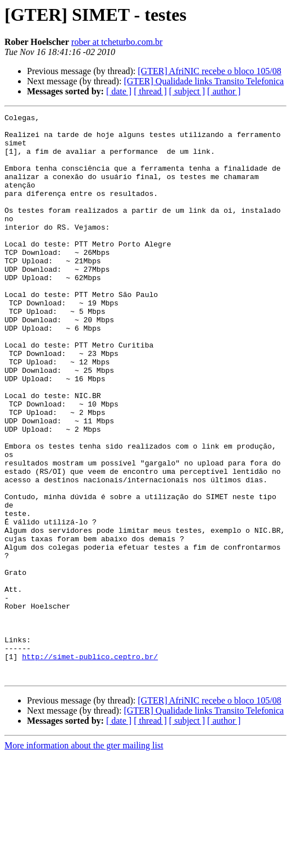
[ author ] (224, 91)
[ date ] (119, 91)
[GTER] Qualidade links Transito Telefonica (204, 81)
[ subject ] (187, 91)
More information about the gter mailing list (84, 858)
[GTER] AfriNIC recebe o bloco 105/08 (209, 71)
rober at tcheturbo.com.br (117, 42)
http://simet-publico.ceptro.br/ (90, 766)
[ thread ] (150, 91)
